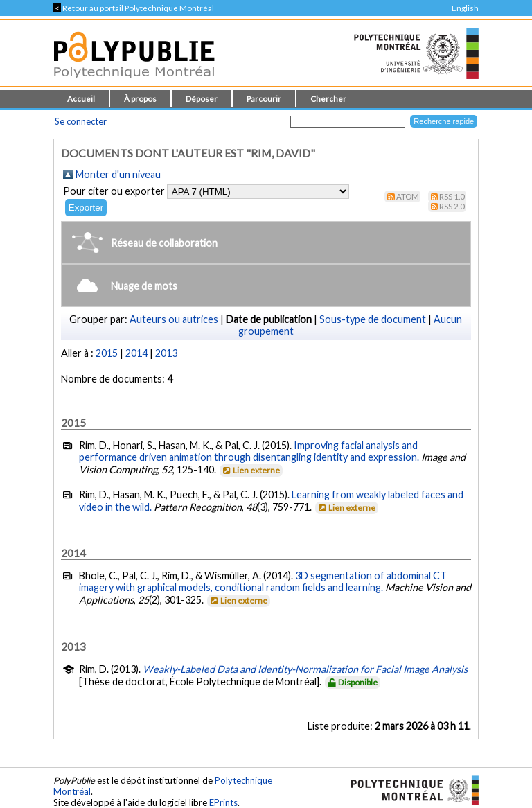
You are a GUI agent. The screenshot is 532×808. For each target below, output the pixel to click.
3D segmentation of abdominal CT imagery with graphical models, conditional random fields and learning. (263, 581)
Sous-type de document (373, 319)
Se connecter (81, 121)
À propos (140, 99)
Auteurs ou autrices (174, 319)
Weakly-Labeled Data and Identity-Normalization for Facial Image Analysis (305, 669)
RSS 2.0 (452, 206)
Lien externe (250, 470)
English (465, 8)
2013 (166, 353)
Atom (408, 196)
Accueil (81, 99)
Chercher (328, 99)
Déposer (202, 99)
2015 (107, 353)
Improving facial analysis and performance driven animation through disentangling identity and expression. (249, 451)
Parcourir (264, 99)
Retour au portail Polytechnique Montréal (134, 8)
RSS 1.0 (452, 196)
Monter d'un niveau (118, 174)
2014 (136, 353)
